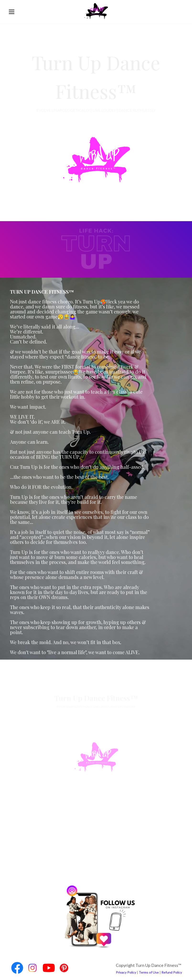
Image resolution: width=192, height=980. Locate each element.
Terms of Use (149, 972)
